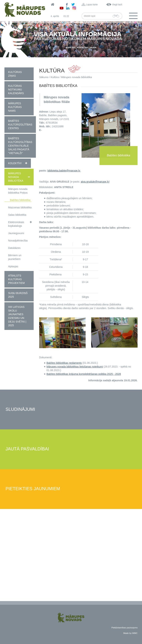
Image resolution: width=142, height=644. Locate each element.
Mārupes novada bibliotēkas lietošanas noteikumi (75, 367)
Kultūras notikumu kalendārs (16, 90)
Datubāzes (14, 248)
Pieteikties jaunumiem (33, 489)
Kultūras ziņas (15, 74)
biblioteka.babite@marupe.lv (64, 171)
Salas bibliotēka (17, 215)
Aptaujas (13, 266)
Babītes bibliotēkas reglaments (64, 363)
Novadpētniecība (18, 241)
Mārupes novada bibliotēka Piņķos (18, 191)
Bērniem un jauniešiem (15, 257)
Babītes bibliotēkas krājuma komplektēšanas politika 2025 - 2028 (84, 374)
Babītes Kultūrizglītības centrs (20, 125)
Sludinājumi (20, 409)
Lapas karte (92, 5)
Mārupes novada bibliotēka (16, 177)
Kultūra (55, 77)
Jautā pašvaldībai (27, 449)
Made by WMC (130, 633)
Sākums (44, 77)
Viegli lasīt (117, 5)
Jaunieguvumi (16, 233)
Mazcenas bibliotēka (20, 207)
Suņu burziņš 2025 (18, 295)
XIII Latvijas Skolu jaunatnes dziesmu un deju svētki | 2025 (17, 316)
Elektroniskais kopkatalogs (16, 224)
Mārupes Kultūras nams (15, 107)
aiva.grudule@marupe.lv (95, 182)
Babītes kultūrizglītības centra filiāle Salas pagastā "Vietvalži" (20, 146)
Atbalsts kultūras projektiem (16, 279)
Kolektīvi (15, 163)
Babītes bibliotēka (20, 200)
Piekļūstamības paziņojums (125, 628)
